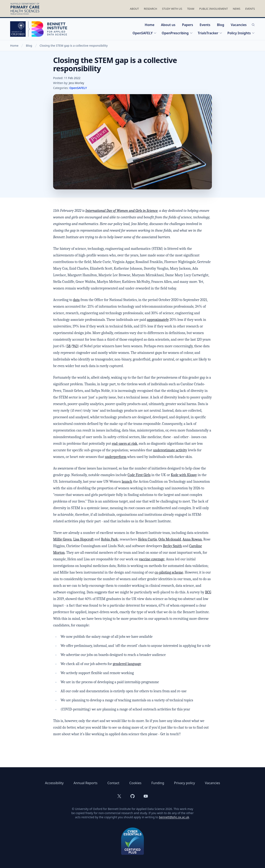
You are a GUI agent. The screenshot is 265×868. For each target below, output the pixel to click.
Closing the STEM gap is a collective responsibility (74, 46)
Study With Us (172, 9)
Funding (158, 783)
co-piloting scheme (169, 572)
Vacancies (239, 25)
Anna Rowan (192, 539)
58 (69, 346)
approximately (158, 320)
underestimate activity (170, 450)
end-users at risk (125, 444)
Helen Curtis (147, 539)
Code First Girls (139, 475)
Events (250, 9)
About (134, 9)
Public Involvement (214, 9)
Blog (220, 25)
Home (150, 25)
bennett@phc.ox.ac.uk (174, 817)
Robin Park (110, 539)
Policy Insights (241, 33)
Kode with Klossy (184, 475)
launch (127, 482)
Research (150, 9)
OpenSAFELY (145, 33)
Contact (113, 783)
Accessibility (54, 783)
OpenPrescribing (177, 33)
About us (168, 25)
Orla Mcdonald (170, 539)
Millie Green (62, 539)
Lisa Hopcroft (83, 539)
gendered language (127, 664)
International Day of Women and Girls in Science (121, 211)
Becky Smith (172, 546)
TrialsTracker (210, 33)
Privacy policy (184, 783)
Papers (187, 25)
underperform (116, 457)
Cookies (135, 783)
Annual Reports (86, 783)
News (236, 9)
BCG (208, 592)
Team (191, 9)
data (76, 300)
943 (75, 346)
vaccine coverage (152, 559)
